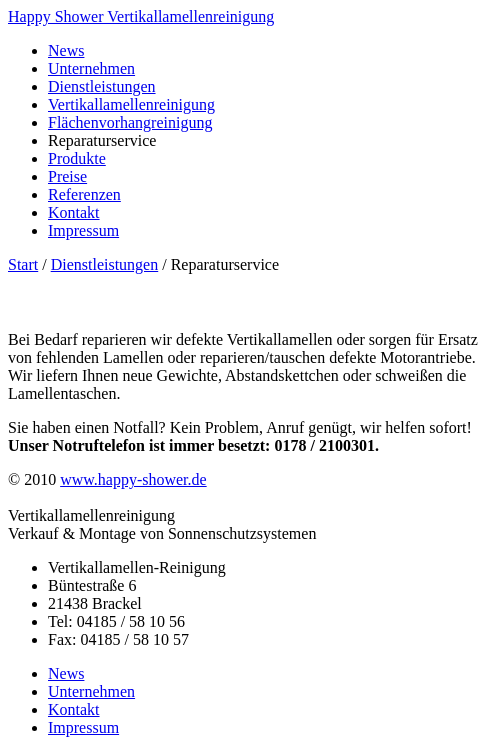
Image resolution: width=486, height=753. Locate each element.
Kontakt (74, 212)
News (66, 50)
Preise (67, 176)
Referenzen (84, 194)
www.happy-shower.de (133, 479)
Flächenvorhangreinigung (130, 122)
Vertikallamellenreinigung (131, 104)
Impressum (83, 230)
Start (23, 264)
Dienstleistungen (102, 86)
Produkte (77, 158)
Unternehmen (91, 68)
